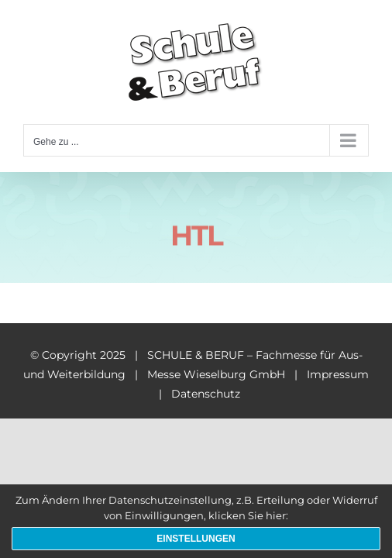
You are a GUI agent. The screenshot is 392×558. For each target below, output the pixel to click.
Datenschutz (206, 394)
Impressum (338, 374)
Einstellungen (196, 539)
